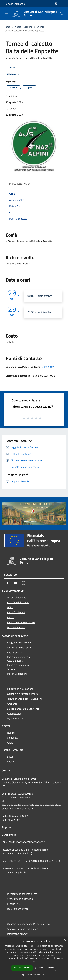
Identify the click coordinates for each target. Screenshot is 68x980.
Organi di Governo (17, 597)
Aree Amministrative (18, 602)
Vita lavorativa (15, 653)
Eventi (40, 27)
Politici (11, 617)
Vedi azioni (14, 74)
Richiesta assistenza (18, 909)
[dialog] (34, 958)
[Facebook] (7, 583)
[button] (34, 975)
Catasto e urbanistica (18, 665)
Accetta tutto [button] (22, 968)
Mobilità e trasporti (17, 674)
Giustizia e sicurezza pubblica (22, 694)
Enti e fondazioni (16, 612)
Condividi (13, 68)
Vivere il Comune (24, 27)
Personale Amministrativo (21, 622)
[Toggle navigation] (6, 13)
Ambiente (12, 704)
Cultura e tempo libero (19, 648)
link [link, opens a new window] (34, 961)
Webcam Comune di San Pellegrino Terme (29, 924)
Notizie (11, 733)
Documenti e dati (16, 627)
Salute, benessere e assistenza (23, 709)
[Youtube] (15, 583)
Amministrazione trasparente (23, 929)
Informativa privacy (17, 934)
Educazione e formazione (20, 689)
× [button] (65, 940)
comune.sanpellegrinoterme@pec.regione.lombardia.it (31, 805)
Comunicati (13, 738)
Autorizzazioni (15, 714)
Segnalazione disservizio (20, 899)
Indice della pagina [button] (20, 184)
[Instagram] (24, 583)
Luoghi (11, 757)
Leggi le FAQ (14, 904)
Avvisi (10, 743)
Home (7, 27)
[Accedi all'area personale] (56, 4)
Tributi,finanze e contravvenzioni (24, 699)
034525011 (48, 367)
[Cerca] (61, 14)
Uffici (10, 607)
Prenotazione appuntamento (22, 894)
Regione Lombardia (15, 4)
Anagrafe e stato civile (19, 643)
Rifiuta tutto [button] (46, 968)
